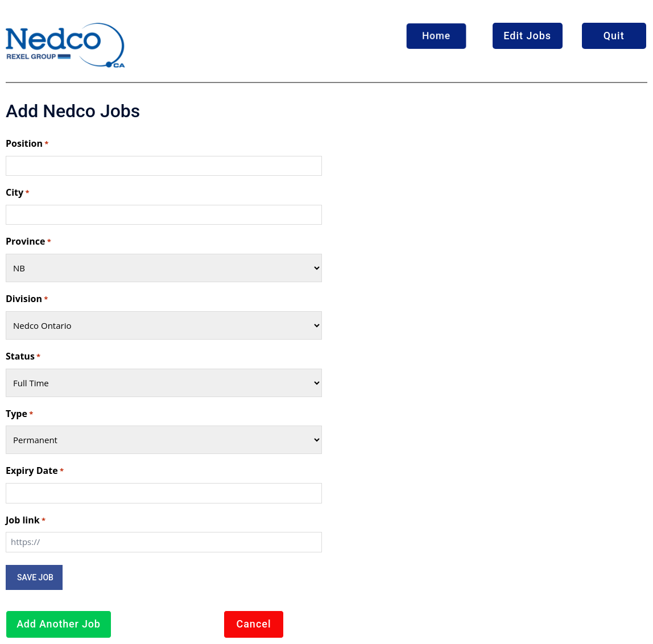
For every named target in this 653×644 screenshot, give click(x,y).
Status (23, 357)
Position (27, 144)
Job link (26, 521)
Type (19, 414)
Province (28, 242)
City (17, 193)
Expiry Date (35, 471)
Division (27, 299)
